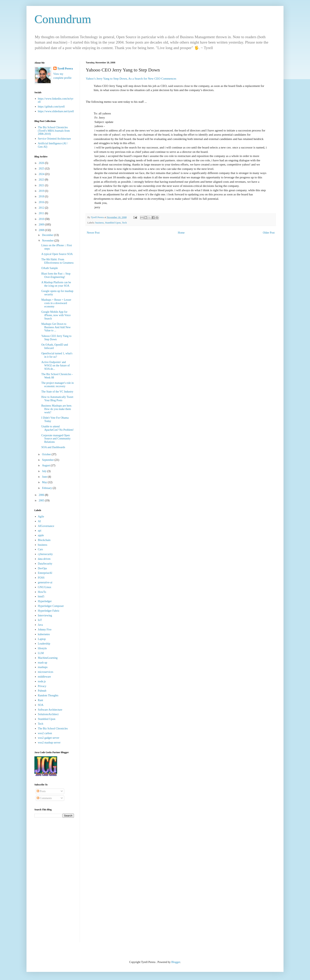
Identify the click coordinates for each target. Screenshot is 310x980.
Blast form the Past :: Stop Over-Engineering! (56, 275)
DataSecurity (45, 564)
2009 (42, 225)
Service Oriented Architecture (54, 139)
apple (41, 535)
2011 (42, 213)
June (45, 477)
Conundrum (63, 19)
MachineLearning (48, 658)
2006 (42, 495)
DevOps (43, 568)
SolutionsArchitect (48, 714)
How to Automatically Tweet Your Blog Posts (57, 399)
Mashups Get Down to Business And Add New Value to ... (56, 327)
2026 (42, 163)
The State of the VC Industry (57, 392)
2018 (42, 196)
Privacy (42, 686)
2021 (42, 185)
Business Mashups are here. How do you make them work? (57, 409)
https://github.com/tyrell (51, 107)
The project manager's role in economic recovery (57, 385)
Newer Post (93, 233)
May (45, 482)
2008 (42, 230)
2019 (42, 191)
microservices (46, 672)
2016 (42, 202)
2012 (42, 208)
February (47, 488)
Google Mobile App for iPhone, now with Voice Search (56, 315)
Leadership (44, 644)
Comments (44, 798)
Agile (41, 517)
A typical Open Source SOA (57, 254)
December (48, 235)
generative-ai (45, 582)
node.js (42, 681)
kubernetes (44, 634)
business (100, 223)
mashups (43, 667)
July (45, 471)
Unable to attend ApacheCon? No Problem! (58, 428)
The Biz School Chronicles (53, 729)
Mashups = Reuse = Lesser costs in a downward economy (56, 303)
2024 (42, 174)
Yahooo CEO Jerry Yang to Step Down (56, 338)
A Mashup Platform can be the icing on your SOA (56, 284)
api (40, 531)
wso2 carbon (45, 733)
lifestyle (42, 648)
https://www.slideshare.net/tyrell (56, 111)
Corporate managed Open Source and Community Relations (56, 439)
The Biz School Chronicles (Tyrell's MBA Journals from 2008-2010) (54, 131)
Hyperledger (45, 601)
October (47, 454)
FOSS (41, 578)
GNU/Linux (45, 587)
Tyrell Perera (65, 69)
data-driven (44, 559)
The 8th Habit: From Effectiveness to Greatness (57, 261)
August (46, 465)
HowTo (42, 592)
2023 (42, 180)
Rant (41, 700)
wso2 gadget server (49, 738)
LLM (41, 653)
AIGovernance (46, 526)
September (48, 460)
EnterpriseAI (45, 573)
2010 (42, 219)
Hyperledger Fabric (49, 611)
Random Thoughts (48, 695)
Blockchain (44, 540)
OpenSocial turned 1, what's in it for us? (57, 355)
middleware (44, 677)
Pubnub (42, 691)
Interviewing (45, 615)
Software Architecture (50, 710)
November (48, 241)
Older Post (269, 233)
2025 (42, 169)
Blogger (176, 962)
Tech (124, 223)
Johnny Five (45, 630)
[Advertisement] (54, 883)
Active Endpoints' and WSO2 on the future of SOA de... (55, 365)
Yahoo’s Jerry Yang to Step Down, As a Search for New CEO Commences (131, 78)
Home (181, 233)
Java (40, 625)
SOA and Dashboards (53, 447)
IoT (40, 620)
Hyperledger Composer (51, 606)
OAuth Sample (50, 268)
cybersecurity (45, 554)
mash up (43, 663)
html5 (41, 596)
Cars (41, 549)
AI (39, 521)
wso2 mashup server (49, 743)
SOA (41, 705)
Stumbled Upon (113, 223)
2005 (42, 500)
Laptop (42, 639)
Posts (41, 791)
